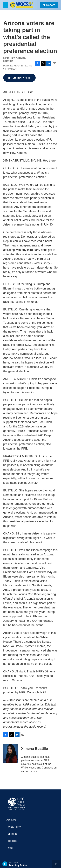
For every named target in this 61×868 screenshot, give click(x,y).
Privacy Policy (14, 827)
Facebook (11, 841)
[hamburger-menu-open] (5, 5)
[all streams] (57, 864)
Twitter (10, 848)
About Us (11, 820)
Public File (12, 834)
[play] (5, 864)
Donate (51, 5)
